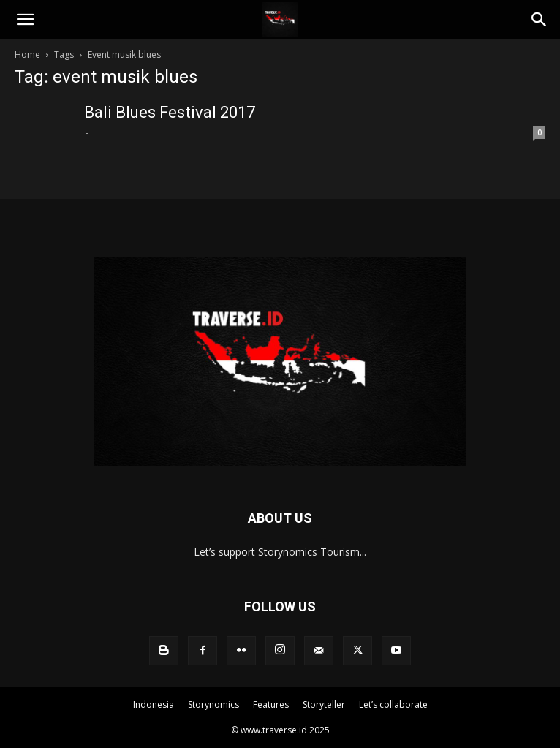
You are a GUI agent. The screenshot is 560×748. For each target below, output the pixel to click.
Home (27, 54)
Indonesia (154, 704)
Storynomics (213, 704)
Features (271, 704)
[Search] (540, 20)
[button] (25, 20)
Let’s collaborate (393, 704)
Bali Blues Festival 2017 (170, 112)
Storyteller (324, 704)
